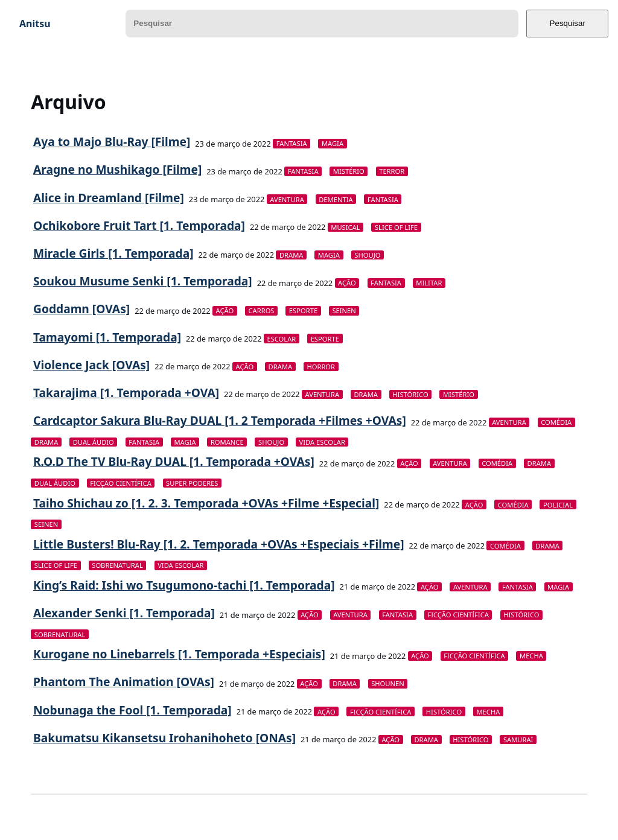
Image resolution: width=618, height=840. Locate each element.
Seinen (344, 310)
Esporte (303, 310)
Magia (333, 143)
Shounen (388, 683)
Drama (291, 255)
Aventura (287, 199)
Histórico (410, 394)
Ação (347, 283)
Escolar (281, 339)
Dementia (336, 199)
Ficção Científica (121, 483)
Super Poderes (192, 483)
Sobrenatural (117, 565)
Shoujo (367, 255)
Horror (321, 367)
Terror (392, 171)
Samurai (518, 740)
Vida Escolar (322, 442)
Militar (429, 283)
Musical (345, 227)
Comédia (556, 422)
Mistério (349, 171)
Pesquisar (568, 23)
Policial (558, 505)
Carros (262, 310)
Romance (227, 442)
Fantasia (292, 143)
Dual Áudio (94, 442)
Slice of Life (396, 227)
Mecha (531, 656)
